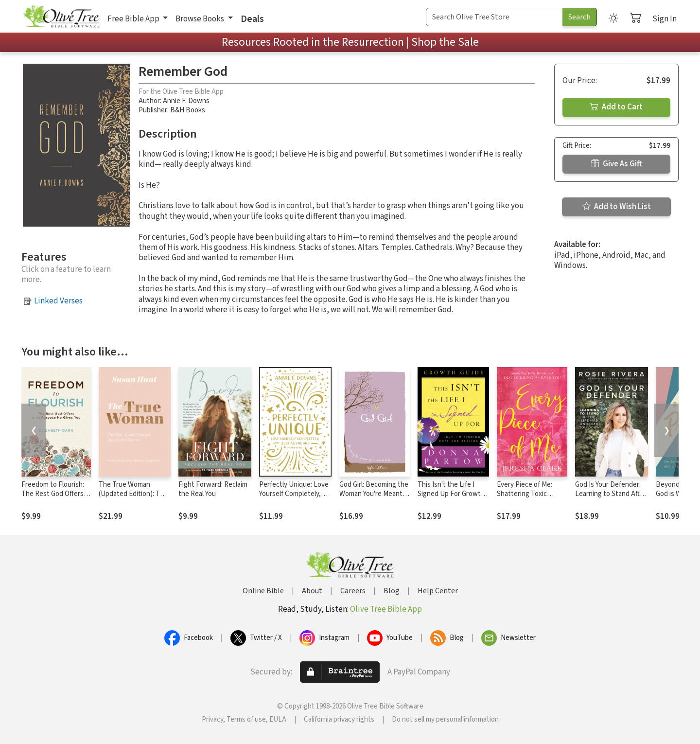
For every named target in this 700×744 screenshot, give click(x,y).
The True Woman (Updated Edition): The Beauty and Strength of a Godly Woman (133, 498)
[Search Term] (494, 17)
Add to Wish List (617, 207)
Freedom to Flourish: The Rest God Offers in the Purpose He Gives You (56, 498)
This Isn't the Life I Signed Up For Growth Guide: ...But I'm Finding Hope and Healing (453, 498)
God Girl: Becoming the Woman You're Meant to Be (374, 494)
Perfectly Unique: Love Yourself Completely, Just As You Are (294, 494)
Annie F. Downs (186, 101)
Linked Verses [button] (58, 301)
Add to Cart (616, 107)
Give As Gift (617, 164)
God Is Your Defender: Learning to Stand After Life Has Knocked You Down (611, 498)
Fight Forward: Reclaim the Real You (213, 489)
